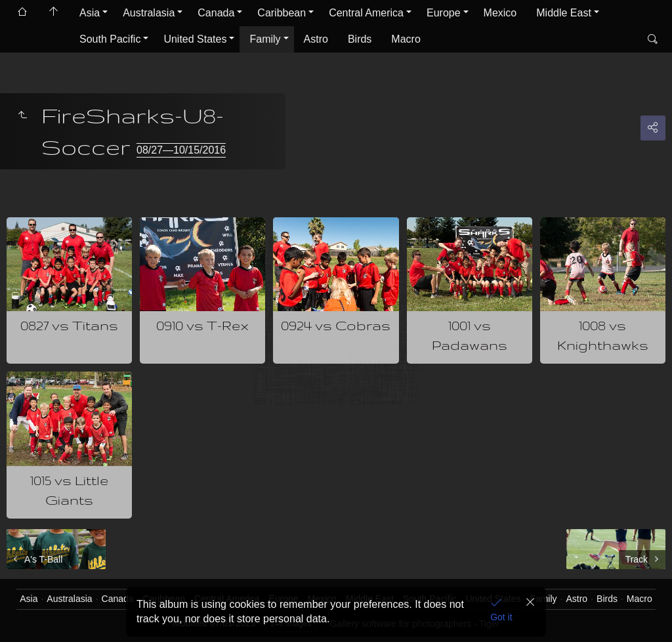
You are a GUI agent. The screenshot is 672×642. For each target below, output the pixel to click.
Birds (360, 39)
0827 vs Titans (69, 325)
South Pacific (110, 39)
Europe (444, 13)
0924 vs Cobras (336, 325)
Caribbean (282, 13)
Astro (316, 39)
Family (265, 39)
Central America (366, 13)
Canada (216, 13)
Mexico (500, 13)
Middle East (564, 13)
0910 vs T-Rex (202, 325)
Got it (501, 617)
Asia (90, 13)
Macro (406, 39)
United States (195, 39)
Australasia (149, 13)
